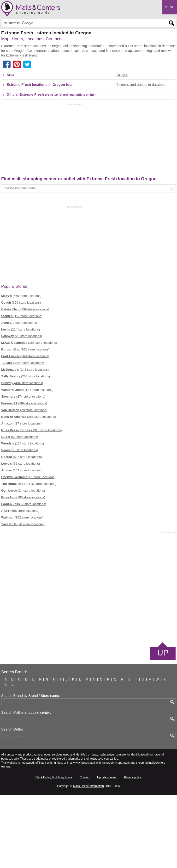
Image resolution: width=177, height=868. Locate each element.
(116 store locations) (29, 557)
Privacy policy (133, 850)
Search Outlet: (12, 802)
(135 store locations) (23, 516)
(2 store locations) (24, 577)
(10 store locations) (19, 396)
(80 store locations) (20, 523)
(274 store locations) (23, 469)
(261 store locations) (29, 490)
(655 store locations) (20, 584)
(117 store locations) (22, 389)
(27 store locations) (21, 496)
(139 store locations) (25, 382)
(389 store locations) (24, 476)
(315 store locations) (32, 503)
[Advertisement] (41, 82)
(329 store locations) (21, 375)
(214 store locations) (21, 402)
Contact (85, 850)
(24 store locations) (23, 564)
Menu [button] (170, 7)
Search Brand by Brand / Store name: (31, 769)
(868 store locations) (25, 429)
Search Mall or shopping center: (26, 786)
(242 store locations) (25, 443)
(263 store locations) (26, 449)
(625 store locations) (21, 530)
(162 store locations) (25, 422)
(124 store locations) (27, 463)
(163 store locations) (21, 543)
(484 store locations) (22, 456)
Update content (107, 850)
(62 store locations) (20, 510)
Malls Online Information (88, 859)
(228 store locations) (23, 436)
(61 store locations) (28, 550)
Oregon (122, 148)
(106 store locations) (23, 570)
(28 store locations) (22, 409)
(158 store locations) (29, 416)
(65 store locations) (21, 537)
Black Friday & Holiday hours (54, 850)
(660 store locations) (21, 369)
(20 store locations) (23, 597)
